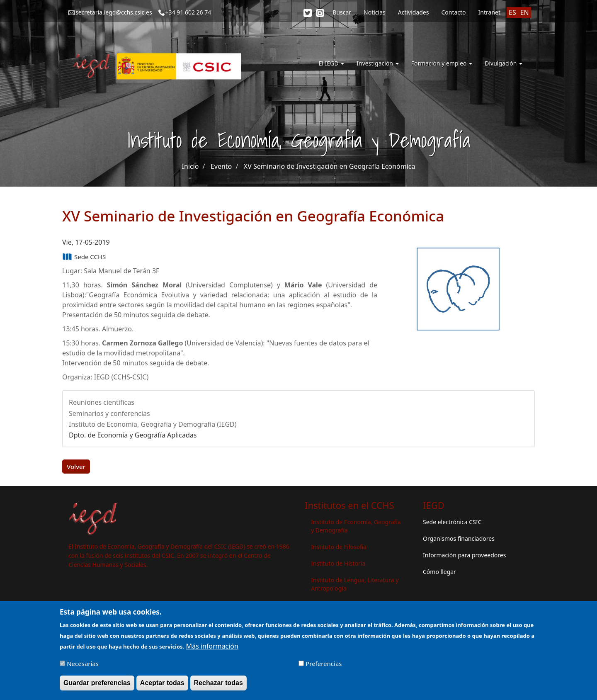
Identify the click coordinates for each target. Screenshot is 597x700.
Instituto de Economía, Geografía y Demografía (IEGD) (153, 424)
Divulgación (504, 63)
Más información (212, 648)
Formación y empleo (442, 63)
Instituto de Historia (338, 563)
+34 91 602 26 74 (188, 12)
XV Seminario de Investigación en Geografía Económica (330, 166)
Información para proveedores (464, 555)
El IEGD (332, 63)
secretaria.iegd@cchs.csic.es (114, 12)
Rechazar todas (218, 684)
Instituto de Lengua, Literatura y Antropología (355, 584)
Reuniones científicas (102, 402)
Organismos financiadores (459, 538)
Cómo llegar (439, 572)
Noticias (375, 12)
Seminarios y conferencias (109, 413)
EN (525, 12)
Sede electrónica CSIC (452, 522)
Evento (221, 166)
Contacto (453, 12)
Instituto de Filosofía (339, 547)
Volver (76, 467)
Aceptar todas (162, 684)
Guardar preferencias (97, 684)
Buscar (342, 12)
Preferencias (324, 665)
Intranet (489, 12)
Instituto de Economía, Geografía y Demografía (356, 526)
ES (512, 12)
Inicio (190, 166)
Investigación (377, 63)
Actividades (414, 12)
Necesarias (83, 665)
